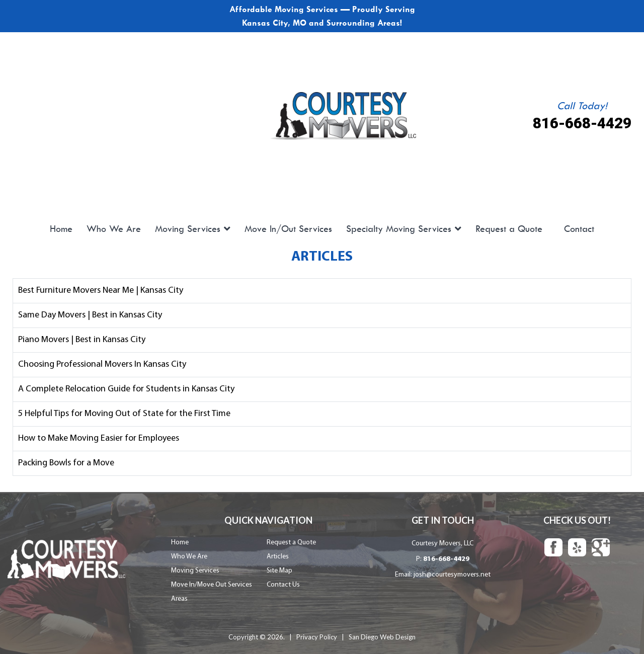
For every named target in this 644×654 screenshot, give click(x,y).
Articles (278, 553)
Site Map (279, 567)
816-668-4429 (582, 124)
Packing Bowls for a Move (66, 460)
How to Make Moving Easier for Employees (99, 436)
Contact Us (283, 581)
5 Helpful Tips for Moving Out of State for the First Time (124, 412)
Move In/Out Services (288, 229)
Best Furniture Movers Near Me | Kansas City (101, 291)
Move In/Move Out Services (212, 581)
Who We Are (114, 229)
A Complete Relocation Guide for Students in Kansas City (126, 388)
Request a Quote (509, 229)
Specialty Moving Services (399, 229)
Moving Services (188, 229)
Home (61, 229)
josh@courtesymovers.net (452, 571)
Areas (179, 595)
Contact (579, 229)
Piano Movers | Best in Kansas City (82, 339)
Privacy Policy (317, 633)
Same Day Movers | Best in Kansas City (90, 315)
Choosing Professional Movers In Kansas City (102, 363)
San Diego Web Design (382, 633)
